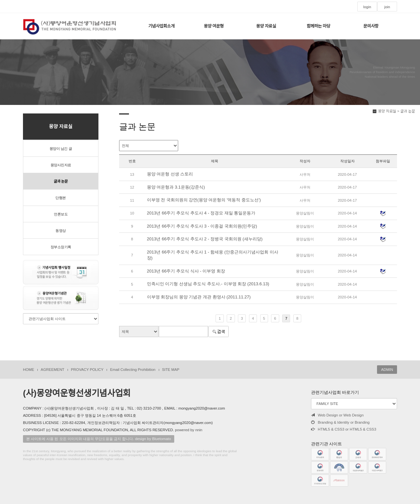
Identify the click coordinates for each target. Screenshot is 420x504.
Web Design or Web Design (337, 415)
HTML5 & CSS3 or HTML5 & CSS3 (344, 429)
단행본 (61, 198)
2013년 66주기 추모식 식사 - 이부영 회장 (186, 271)
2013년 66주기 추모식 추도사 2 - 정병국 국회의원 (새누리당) (205, 239)
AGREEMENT (52, 370)
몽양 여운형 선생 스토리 (170, 174)
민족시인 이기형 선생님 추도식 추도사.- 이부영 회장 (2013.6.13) (208, 284)
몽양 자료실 (266, 26)
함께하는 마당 (319, 26)
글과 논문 (61, 181)
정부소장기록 (61, 247)
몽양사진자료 (61, 165)
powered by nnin (189, 430)
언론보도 (61, 214)
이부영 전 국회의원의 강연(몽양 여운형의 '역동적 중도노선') (204, 200)
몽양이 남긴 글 (61, 149)
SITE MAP (171, 370)
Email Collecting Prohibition (133, 370)
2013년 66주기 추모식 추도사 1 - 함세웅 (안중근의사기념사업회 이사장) (213, 255)
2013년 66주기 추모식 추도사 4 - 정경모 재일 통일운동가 (201, 213)
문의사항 (371, 26)
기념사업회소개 (161, 26)
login (367, 7)
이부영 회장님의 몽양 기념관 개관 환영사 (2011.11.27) (199, 297)
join (387, 7)
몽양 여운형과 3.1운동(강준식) (176, 187)
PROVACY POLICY (87, 370)
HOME (29, 370)
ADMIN (387, 370)
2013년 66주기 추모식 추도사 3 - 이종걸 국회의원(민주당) (202, 226)
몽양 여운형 (214, 26)
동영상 (61, 231)
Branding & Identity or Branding (340, 422)
